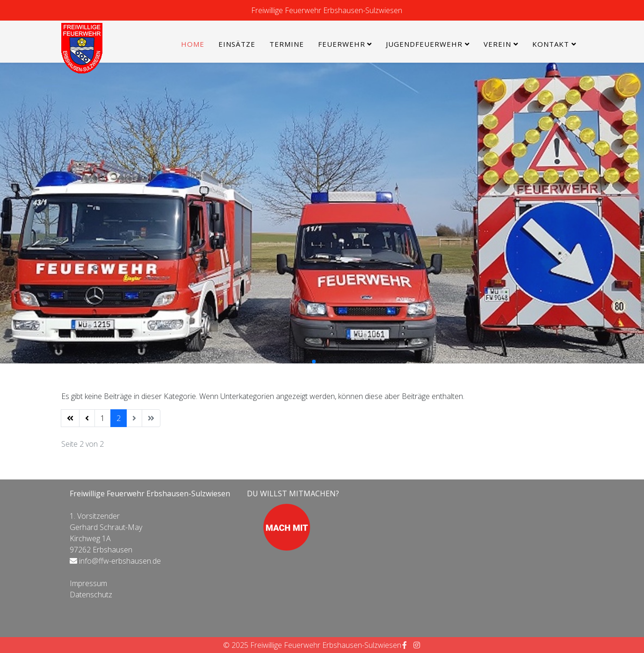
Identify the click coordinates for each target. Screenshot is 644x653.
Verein (497, 44)
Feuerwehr (342, 44)
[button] (305, 362)
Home (193, 44)
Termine (287, 44)
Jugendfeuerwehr (424, 44)
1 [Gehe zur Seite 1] (103, 418)
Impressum (88, 583)
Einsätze (237, 44)
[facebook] (405, 645)
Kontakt (551, 44)
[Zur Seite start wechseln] (70, 418)
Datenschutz (91, 595)
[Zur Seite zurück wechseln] (87, 418)
